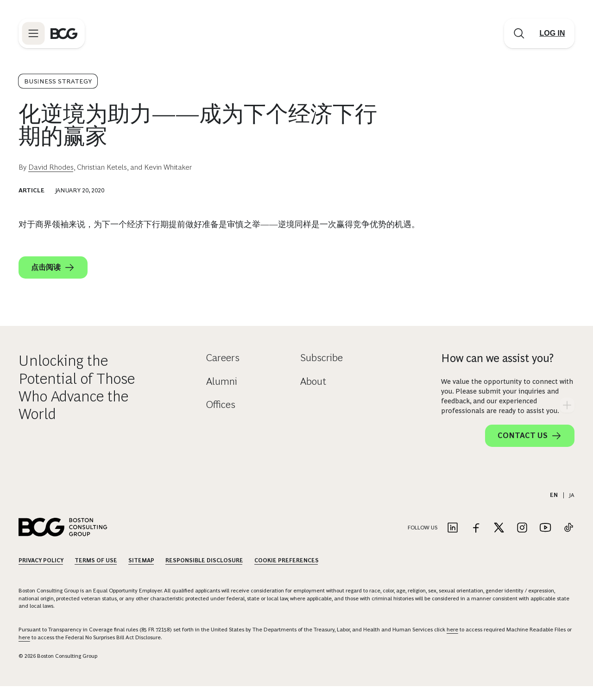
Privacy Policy (41, 574)
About (313, 395)
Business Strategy (58, 81)
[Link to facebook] (476, 542)
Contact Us (530, 450)
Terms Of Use (96, 574)
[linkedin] (530, 295)
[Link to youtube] (545, 542)
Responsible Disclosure (204, 574)
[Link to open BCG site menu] (33, 33)
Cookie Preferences (287, 574)
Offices (221, 418)
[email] (456, 295)
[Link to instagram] (522, 542)
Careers (223, 372)
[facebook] (493, 295)
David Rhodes (51, 167)
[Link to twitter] (499, 542)
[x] (511, 295)
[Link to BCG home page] (64, 33)
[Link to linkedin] (453, 542)
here (452, 643)
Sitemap (141, 574)
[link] (474, 295)
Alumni (222, 395)
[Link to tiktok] (568, 542)
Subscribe (322, 372)
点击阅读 (53, 267)
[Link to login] (552, 33)
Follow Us (423, 541)
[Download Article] (508, 251)
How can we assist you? (497, 372)
